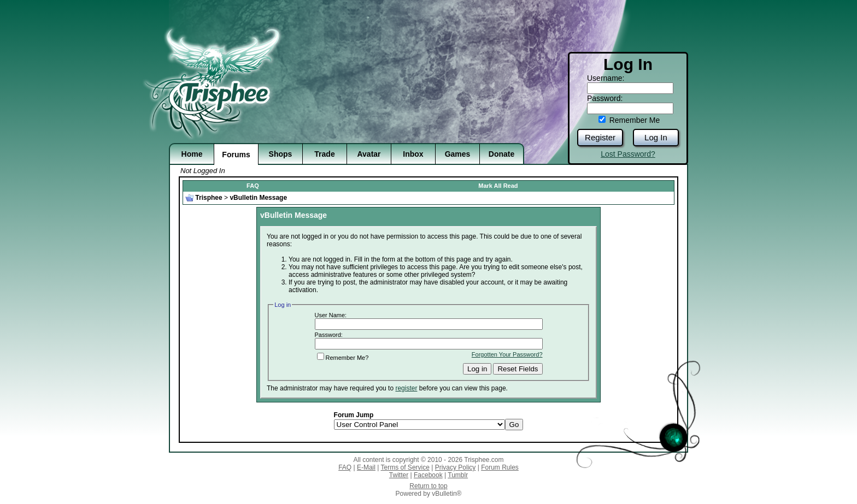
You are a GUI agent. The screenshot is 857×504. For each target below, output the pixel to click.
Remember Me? (343, 358)
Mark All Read (498, 186)
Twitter (399, 475)
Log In (656, 137)
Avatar (369, 154)
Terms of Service (405, 467)
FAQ (253, 186)
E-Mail (366, 467)
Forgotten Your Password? (507, 354)
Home (192, 154)
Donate (501, 154)
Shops (281, 154)
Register (600, 137)
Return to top (428, 486)
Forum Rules (500, 467)
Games (458, 154)
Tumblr (458, 475)
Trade (324, 154)
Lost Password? (628, 154)
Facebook (428, 475)
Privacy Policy (456, 467)
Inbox (413, 154)
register (406, 388)
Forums (236, 155)
